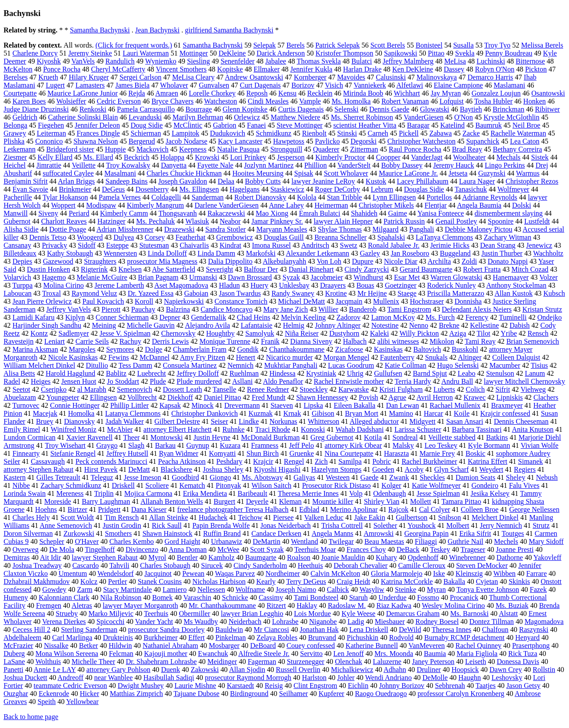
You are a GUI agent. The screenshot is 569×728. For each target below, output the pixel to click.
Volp (356, 493)
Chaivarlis (194, 245)
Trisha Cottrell (342, 525)
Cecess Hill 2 (31, 629)
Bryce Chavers (173, 101)
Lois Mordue (312, 613)
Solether (385, 525)
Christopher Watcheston (421, 141)
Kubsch (554, 293)
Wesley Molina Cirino (453, 605)
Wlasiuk (197, 221)
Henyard (527, 638)
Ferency (477, 317)
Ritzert (276, 605)
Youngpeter (63, 397)
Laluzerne (387, 662)
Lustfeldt (537, 221)
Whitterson (323, 421)
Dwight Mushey (141, 686)
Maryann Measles (282, 229)
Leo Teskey (441, 445)
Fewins (119, 357)
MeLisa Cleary (193, 77)
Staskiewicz (287, 189)
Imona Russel (272, 245)
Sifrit (503, 389)
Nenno (419, 325)
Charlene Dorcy (35, 53)
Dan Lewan (402, 405)
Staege (407, 293)
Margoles (82, 349)
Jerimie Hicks (450, 245)
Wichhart (407, 93)
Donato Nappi (508, 261)
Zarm (85, 589)
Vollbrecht (142, 397)
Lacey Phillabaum (423, 181)
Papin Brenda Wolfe (221, 525)
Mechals (509, 157)
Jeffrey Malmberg (408, 61)
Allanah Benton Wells (172, 501)
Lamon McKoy (393, 317)
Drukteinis (118, 638)
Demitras (17, 557)
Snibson (450, 517)
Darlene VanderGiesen (227, 205)
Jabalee (276, 61)
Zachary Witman (507, 237)
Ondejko (550, 317)
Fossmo (428, 597)
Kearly (266, 581)
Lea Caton (525, 141)
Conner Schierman (122, 317)
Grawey (15, 133)
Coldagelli (166, 197)
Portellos (439, 197)
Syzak (291, 277)
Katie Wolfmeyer (437, 485)
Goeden (383, 469)
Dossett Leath (182, 389)
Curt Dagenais (260, 85)
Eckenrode (54, 694)
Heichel (15, 165)
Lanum (535, 373)
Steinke (405, 589)
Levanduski (145, 117)
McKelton (18, 69)
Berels (295, 45)
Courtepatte (20, 93)
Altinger (470, 357)
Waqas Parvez (235, 573)
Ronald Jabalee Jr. (394, 245)
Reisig (274, 686)
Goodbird (185, 477)
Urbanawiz (226, 541)
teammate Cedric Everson (70, 686)
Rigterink (94, 269)
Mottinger (194, 53)
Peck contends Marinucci (112, 461)
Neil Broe (527, 125)
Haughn (470, 678)
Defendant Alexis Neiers (477, 309)
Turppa (23, 285)
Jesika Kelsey (490, 493)
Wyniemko (161, 61)
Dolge (154, 349)
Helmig (294, 325)
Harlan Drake (363, 69)
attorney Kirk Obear (353, 445)
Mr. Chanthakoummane (222, 605)
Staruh (358, 597)
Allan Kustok (513, 293)
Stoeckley (314, 389)
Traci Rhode (273, 429)
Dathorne (510, 557)
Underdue (392, 597)
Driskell (124, 485)
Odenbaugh (389, 493)
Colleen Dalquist (516, 357)
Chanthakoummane (297, 349)
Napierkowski (184, 301)
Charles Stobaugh (165, 565)
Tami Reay (480, 341)
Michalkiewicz (352, 670)
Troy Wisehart (65, 445)
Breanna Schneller (341, 237)
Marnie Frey (437, 453)
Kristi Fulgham (401, 389)
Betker (89, 646)
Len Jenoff (349, 654)
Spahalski (391, 237)
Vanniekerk (370, 85)
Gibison (323, 413)
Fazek (538, 589)
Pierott (111, 309)
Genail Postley (457, 221)
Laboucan (18, 293)
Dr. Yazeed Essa (150, 293)
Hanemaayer (511, 277)
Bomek (162, 597)
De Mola (62, 549)
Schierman (146, 133)
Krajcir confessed (505, 413)
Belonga (15, 125)
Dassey (454, 69)
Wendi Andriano (388, 678)
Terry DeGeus (306, 581)
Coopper (388, 157)
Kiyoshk (49, 61)
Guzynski (492, 173)
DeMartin (267, 541)
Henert (246, 357)
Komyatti (222, 453)
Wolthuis (48, 662)
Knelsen (130, 269)
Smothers (118, 533)
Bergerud (142, 141)
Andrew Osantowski (254, 77)
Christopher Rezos (532, 181)
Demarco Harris (491, 77)
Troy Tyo (497, 45)
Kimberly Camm (124, 213)
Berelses (16, 77)
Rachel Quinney (479, 646)
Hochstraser (427, 301)
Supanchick (483, 141)
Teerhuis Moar (315, 549)
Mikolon (442, 341)
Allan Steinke (168, 517)
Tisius (539, 365)
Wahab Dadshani (360, 429)
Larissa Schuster (418, 429)
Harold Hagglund (71, 373)
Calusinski (391, 77)
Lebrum (382, 189)
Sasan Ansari (465, 421)
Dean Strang (498, 245)
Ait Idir (51, 557)
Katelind (452, 125)
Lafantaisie (256, 325)
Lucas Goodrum (351, 365)
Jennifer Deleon (97, 125)
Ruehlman (244, 373)
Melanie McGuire (102, 277)
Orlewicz (247, 117)
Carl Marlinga (72, 638)
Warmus (528, 173)
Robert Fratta (482, 269)
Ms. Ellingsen (199, 189)
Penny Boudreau (509, 53)
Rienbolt (314, 133)
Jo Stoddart (123, 381)
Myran (436, 589)
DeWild (410, 629)
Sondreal (405, 437)
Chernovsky (178, 333)
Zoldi (469, 261)
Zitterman (364, 149)
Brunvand (322, 638)
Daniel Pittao (222, 397)
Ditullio (97, 365)
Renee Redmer (268, 389)
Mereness (70, 493)
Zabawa (441, 133)
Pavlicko (327, 141)
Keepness (193, 149)
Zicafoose (349, 349)
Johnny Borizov (402, 686)
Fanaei (257, 125)
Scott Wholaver (346, 173)
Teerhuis (156, 613)
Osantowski (548, 93)
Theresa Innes (451, 629)
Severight (219, 269)
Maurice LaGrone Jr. (408, 173)
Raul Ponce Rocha (415, 149)
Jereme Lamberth (119, 285)
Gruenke (302, 453)
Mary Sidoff (546, 541)
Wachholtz (548, 253)
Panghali (421, 229)
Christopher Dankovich (204, 413)
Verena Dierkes (64, 621)
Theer (131, 437)
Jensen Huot (79, 381)
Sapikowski (401, 53)
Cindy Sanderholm (260, 565)
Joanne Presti (515, 549)
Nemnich (241, 365)
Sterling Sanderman (89, 629)
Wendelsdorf (115, 573)
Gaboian (196, 293)
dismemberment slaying (509, 213)
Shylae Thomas (340, 229)
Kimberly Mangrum (155, 205)
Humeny (16, 597)
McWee (228, 549)
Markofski (261, 253)
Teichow (250, 517)
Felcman (121, 654)
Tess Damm (136, 365)
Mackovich (152, 149)
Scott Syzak (267, 549)
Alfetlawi (409, 85)
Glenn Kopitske (245, 109)
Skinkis (519, 581)
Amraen (167, 93)
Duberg (14, 654)
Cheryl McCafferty (118, 69)
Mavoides (351, 77)
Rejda (137, 93)
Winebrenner (467, 557)
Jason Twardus (240, 293)
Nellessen (211, 589)
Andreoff (70, 678)
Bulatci (362, 61)
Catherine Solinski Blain (83, 117)
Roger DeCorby (337, 189)
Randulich (120, 61)
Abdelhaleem (22, 638)
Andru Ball (457, 381)
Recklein (320, 93)
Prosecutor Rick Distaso (336, 485)
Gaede (370, 477)
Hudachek (213, 517)
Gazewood (58, 261)
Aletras (82, 605)
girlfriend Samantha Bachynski (229, 30)
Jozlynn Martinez (269, 165)
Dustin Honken (48, 269)
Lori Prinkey (248, 157)
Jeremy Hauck (453, 165)
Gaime (398, 213)
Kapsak (170, 405)
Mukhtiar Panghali (291, 365)
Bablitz (116, 373)
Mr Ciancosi (272, 629)
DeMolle (435, 678)
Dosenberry (152, 189)
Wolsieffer (71, 101)
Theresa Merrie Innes (308, 493)
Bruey (45, 421)
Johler (346, 678)
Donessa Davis (518, 662)
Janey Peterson (433, 662)
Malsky (403, 445)
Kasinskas (388, 349)
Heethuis (311, 565)
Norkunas (283, 421)
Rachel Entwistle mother (349, 381)
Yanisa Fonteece (441, 213)
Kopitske (230, 69)
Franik (270, 341)
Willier (328, 309)
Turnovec (26, 405)
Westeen (338, 477)
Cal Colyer (435, 509)
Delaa (226, 181)
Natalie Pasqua (238, 149)
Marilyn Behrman (198, 117)
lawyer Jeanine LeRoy (323, 181)
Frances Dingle (98, 133)
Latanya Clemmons (133, 413)
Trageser (473, 549)
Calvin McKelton (336, 573)
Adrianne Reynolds (490, 197)
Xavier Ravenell (89, 437)
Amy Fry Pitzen (203, 357)
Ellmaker (266, 69)
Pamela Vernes (120, 197)
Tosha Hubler (493, 101)
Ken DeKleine (413, 69)
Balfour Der (261, 269)
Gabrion (224, 125)
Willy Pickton (419, 333)
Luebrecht (151, 373)
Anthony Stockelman (517, 285)
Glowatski (435, 109)
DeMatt (139, 469)
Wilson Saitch (272, 485)
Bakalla (455, 581)
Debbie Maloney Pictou (478, 229)
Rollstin (544, 670)
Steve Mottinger (300, 125)
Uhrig (355, 373)
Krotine (336, 293)
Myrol (157, 557)
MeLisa (455, 61)
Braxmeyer (507, 405)
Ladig (356, 621)
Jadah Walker (124, 421)
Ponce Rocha (62, 69)
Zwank (399, 477)
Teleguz (102, 477)
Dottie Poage (68, 229)
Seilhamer (294, 694)
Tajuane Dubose (196, 694)
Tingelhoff (100, 549)
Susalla (463, 45)
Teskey (440, 549)
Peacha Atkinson (182, 461)
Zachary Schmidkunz (71, 485)
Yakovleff (547, 557)
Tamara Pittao (461, 501)
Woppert (63, 205)
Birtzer (77, 509)
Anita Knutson (533, 429)
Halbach (355, 341)
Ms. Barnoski (469, 613)
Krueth (48, 77)
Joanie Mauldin (343, 557)
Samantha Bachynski (100, 30)
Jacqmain (349, 301)
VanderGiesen (424, 117)
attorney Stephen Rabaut (38, 469)
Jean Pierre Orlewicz (42, 301)
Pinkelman (230, 638)
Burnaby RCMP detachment (464, 638)
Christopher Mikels (386, 205)
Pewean (193, 573)
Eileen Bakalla (355, 405)
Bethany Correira (518, 149)
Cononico (49, 141)
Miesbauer (390, 621)
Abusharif (18, 173)
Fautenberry (397, 357)
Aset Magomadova (181, 285)
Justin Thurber (502, 253)
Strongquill (286, 149)
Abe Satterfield (174, 269)
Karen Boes (29, 101)
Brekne (449, 325)
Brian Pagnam (158, 277)
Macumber (505, 365)
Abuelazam (20, 397)
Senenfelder (237, 61)
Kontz (39, 333)
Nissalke (56, 646)
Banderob (363, 309)
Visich (334, 85)
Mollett (421, 501)
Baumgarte (260, 557)
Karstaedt (240, 686)
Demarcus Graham (413, 613)
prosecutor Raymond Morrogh (248, 678)
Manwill (16, 213)
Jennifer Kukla (311, 69)
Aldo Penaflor (283, 381)
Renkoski (93, 109)
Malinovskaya (437, 77)
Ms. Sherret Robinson (362, 117)
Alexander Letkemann (318, 253)
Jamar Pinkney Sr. (277, 221)
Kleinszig (469, 573)
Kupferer (332, 694)
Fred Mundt (268, 397)
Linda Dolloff (167, 253)
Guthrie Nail (465, 541)
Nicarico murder (289, 357)
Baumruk (489, 125)
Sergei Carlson (140, 77)
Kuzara (230, 445)
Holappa (172, 157)
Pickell (409, 133)
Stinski (347, 133)
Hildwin (120, 646)
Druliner (429, 670)
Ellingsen (103, 397)
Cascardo (86, 565)
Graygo (107, 445)
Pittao (436, 53)
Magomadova (544, 621)
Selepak (265, 45)
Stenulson (500, 373)
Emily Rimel (22, 429)
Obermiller (195, 613)
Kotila (373, 437)
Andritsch (315, 245)
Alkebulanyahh (284, 261)
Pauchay (143, 309)
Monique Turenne (225, 341)
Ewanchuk (213, 654)
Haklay (307, 605)
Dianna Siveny (311, 341)
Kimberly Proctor (340, 157)
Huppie (115, 149)
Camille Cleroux (422, 565)
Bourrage (199, 109)
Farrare (537, 573)
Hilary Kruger (89, 77)
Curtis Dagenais (301, 109)
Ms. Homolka (351, 101)
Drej (542, 165)
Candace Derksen (276, 533)
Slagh (136, 445)
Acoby (414, 469)
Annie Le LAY (55, 670)
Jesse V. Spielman (125, 333)
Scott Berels (388, 45)
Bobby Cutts (263, 181)
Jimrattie (49, 165)
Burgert (225, 501)
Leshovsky (507, 678)
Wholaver (174, 85)
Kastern (15, 477)
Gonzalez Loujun (496, 93)
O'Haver (87, 541)
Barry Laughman (106, 501)
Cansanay (17, 245)
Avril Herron (435, 397)
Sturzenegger (305, 662)
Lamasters (90, 85)
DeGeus (113, 189)
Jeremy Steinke (90, 53)
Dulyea (124, 237)
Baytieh (471, 109)
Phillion (315, 165)
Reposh (257, 93)
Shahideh (364, 213)
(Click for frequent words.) (134, 45)
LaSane (14, 662)
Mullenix (386, 301)
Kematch (192, 485)
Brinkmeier (75, 189)
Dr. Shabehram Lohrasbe (161, 662)
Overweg (26, 549)
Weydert (491, 469)
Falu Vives (524, 485)
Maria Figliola (477, 654)
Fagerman (262, 662)
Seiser (219, 421)
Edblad (309, 509)
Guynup (198, 445)
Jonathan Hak (319, 629)
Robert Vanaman (405, 101)
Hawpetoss (289, 141)
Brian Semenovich (533, 341)
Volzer (548, 277)
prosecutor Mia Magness (162, 261)
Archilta (439, 261)
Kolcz (89, 581)
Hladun (229, 285)
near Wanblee (114, 678)
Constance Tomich (241, 301)
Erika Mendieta (205, 493)
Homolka (81, 413)
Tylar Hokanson (65, 197)
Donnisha (468, 301)
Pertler (118, 581)
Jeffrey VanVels (68, 309)
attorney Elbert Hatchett (178, 429)
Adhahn (395, 670)
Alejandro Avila (207, 325)
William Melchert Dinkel (39, 365)
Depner (170, 317)
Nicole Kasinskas (73, 357)
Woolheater (469, 157)
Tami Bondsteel (316, 597)
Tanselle (224, 389)
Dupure (363, 261)
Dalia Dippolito (230, 261)
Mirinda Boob (363, 93)
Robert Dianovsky (260, 197)
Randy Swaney (293, 293)
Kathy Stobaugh (70, 253)
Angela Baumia (479, 205)
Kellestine (484, 325)
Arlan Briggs (76, 181)
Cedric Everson (119, 101)
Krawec (475, 397)
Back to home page (31, 717)
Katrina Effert (487, 461)
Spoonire (501, 221)
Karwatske (353, 389)
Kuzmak (260, 413)
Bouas (365, 285)
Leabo (467, 373)
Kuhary (386, 557)
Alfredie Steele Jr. (264, 654)
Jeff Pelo (301, 445)
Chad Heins (254, 317)
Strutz (541, 525)
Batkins (497, 437)
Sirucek (212, 565)
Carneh (378, 133)
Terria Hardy (413, 381)
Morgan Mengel (347, 357)
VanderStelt (354, 165)
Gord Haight (182, 541)
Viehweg (533, 389)
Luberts (444, 389)
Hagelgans (244, 189)
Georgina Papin (426, 533)
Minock (203, 405)
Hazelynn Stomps (336, 469)
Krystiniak (321, 373)
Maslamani (509, 85)
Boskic (475, 453)
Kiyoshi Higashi (277, 469)
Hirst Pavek (101, 469)
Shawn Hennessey (322, 397)
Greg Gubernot (332, 437)
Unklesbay (294, 285)
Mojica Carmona (148, 493)
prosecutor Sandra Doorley (166, 629)
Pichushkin (363, 638)
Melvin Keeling (303, 317)
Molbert (458, 525)
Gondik (248, 349)
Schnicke (235, 597)
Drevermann (242, 405)
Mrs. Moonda (394, 654)
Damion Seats (475, 477)
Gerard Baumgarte (426, 269)
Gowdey (54, 589)
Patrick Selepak (337, 45)
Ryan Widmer (178, 453)
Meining (104, 325)
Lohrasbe (285, 621)
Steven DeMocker (482, 565)
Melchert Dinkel (495, 517)
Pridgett (109, 509)
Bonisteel (429, 45)
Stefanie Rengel (73, 453)
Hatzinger (111, 221)
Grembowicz (234, 237)
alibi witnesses (398, 341)
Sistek (540, 157)
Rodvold (401, 638)
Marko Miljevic (111, 613)
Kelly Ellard (55, 157)
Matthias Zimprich (136, 694)
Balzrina (178, 309)
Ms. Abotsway (262, 477)
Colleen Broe (480, 509)
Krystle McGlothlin (512, 117)
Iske (439, 573)
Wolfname (250, 589)
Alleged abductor (374, 421)
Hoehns (46, 509)
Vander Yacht (154, 621)
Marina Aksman (35, 349)
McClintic (188, 125)
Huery (260, 285)
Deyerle (257, 501)
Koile (462, 413)
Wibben (505, 573)
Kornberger (310, 77)
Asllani (242, 381)
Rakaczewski (226, 213)
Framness (265, 445)
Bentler (187, 557)
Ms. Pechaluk (155, 221)
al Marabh (92, 389)
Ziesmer (15, 157)
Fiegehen (51, 125)
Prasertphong (531, 646)
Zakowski (205, 670)
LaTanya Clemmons (444, 237)
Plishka (14, 141)
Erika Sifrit (475, 533)
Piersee (283, 517)
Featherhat (191, 237)
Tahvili (119, 565)
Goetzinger (401, 285)
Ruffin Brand (222, 533)
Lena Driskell (369, 629)
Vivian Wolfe (539, 445)
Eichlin (358, 686)
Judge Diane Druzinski (36, 109)
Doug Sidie (147, 125)
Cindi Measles (268, 101)
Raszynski (534, 629)
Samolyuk (260, 333)
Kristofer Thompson (345, 53)
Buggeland (455, 253)
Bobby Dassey (402, 165)
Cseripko (54, 389)
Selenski (346, 109)
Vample (310, 101)
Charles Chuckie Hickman (184, 173)
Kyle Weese (358, 613)
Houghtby (220, 333)
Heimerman (332, 205)
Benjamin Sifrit (26, 181)
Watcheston (220, 101)
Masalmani (120, 173)
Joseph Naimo (296, 589)
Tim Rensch (122, 517)
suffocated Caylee (68, 173)
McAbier (120, 429)
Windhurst (368, 277)
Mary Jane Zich (285, 309)
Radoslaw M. (347, 605)
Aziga (457, 333)
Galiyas (304, 477)
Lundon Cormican (30, 437)
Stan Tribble (345, 197)
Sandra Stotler (226, 229)
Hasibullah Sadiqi (169, 678)
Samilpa (350, 461)
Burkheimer (160, 638)
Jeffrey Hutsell (127, 453)
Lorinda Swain (25, 493)
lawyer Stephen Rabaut (104, 557)
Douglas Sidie (424, 189)
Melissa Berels (542, 45)
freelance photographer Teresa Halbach (233, 509)
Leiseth (475, 662)
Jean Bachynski (157, 30)
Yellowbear (82, 702)
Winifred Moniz (74, 429)
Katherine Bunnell (372, 646)
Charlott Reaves (64, 221)
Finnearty (26, 453)
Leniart (55, 341)
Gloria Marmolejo (397, 573)
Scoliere (157, 485)
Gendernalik (209, 317)
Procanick (464, 597)
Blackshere (176, 469)
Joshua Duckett (25, 678)
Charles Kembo (132, 541)
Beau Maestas (384, 541)
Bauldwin (229, 629)
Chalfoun (495, 629)
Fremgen (49, 605)
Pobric (382, 461)
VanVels (83, 61)
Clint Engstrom (315, 686)
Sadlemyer (74, 333)
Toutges (513, 533)
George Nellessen (534, 509)
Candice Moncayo (226, 309)
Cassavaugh (48, 461)
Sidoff (87, 245)
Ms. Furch (440, 317)
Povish (369, 397)
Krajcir (263, 461)
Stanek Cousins (160, 581)
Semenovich (134, 389)
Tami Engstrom (409, 309)
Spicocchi (110, 621)
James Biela (133, 85)
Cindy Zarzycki (367, 269)
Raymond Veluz (94, 293)
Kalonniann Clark (64, 597)
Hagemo (54, 277)
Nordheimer (282, 573)
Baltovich (427, 349)
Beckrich (137, 157)
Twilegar (341, 541)
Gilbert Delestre (177, 421)
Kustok (376, 181)
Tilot (483, 333)
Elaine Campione (459, 85)
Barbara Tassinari (477, 429)
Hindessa (282, 373)
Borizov (303, 85)
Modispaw (101, 205)
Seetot (21, 389)
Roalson (299, 557)
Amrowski (379, 533)
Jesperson (291, 157)
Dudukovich (227, 133)
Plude (158, 381)
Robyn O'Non (495, 69)
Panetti (13, 670)
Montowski (166, 437)
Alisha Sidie (21, 229)
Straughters (100, 261)
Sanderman (208, 197)
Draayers (333, 285)
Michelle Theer (93, 662)
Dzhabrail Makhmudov (37, 581)
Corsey (154, 237)
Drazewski (179, 229)
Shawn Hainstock (167, 533)
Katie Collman (405, 365)
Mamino (401, 413)
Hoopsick (465, 670)
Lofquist (452, 101)
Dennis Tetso (48, 237)
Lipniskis (510, 397)
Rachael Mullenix (455, 405)
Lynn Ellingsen (394, 197)
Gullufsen (388, 373)
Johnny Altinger (338, 325)
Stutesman (154, 245)
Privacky (54, 245)
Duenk (170, 670)
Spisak (304, 173)
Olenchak (349, 662)
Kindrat (230, 245)
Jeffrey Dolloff (198, 373)
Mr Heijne (372, 293)
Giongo (220, 477)
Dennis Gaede (389, 109)
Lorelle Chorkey (212, 93)
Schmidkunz (273, 133)
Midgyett (423, 421)
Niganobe (323, 621)
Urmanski (203, 277)
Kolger (391, 485)
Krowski (207, 157)
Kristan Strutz (542, 309)
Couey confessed (311, 646)
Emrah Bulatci (320, 213)
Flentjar (436, 205)
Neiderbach (245, 621)
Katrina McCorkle (407, 581)
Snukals (436, 357)
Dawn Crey (506, 670)
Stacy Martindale (128, 589)
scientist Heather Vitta (365, 125)
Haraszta (397, 453)
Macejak (45, 413)
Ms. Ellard (98, 157)
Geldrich (25, 117)
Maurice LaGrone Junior (83, 93)
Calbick (338, 589)
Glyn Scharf (452, 469)
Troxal (52, 293)
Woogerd (90, 237)
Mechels (506, 541)
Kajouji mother (166, 654)
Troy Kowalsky (128, 165)
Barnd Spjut (430, 373)
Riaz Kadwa (394, 605)
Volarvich (17, 277)
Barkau (165, 445)
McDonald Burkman (270, 437)
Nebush (547, 477)
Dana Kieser (149, 509)
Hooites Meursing (258, 173)
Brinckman (508, 109)
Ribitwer (547, 109)
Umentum (73, 573)
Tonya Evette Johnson (488, 589)
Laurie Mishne (195, 686)
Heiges (40, 381)
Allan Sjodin (247, 670)
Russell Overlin (298, 670)
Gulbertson (411, 517)
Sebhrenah (450, 686)
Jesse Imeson (142, 477)
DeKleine (232, 53)
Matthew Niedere (296, 117)
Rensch (538, 333)
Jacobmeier (327, 277)
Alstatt (508, 613)
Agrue (397, 397)
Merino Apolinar (354, 509)
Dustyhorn (345, 333)
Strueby (67, 613)
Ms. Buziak (512, 605)
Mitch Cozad (530, 269)
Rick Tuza (523, 654)
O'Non (464, 117)
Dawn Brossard (250, 277)
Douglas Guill (284, 237)
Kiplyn (75, 317)
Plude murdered (199, 381)
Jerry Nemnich (501, 525)
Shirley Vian (381, 501)
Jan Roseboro (410, 253)
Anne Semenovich (66, 525)
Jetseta (458, 173)
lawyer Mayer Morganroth (140, 605)
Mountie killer (333, 501)
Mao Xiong (272, 213)
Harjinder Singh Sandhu (47, 325)
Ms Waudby (201, 621)
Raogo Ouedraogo (381, 694)
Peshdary (230, 461)
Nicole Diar (401, 261)
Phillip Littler (130, 405)
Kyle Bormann (489, 445)
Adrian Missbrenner (125, 229)
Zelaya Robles (277, 638)
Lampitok (185, 133)
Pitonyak (228, 485)
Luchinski (491, 61)
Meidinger (222, 662)
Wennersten (120, 253)
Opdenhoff (423, 557)
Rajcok (398, 509)
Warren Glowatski (456, 277)
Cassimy (271, 597)
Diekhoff (180, 397)
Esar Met (407, 277)
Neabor (230, 221)
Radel (12, 381)
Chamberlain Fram (200, 349)
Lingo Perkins (505, 165)
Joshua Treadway (37, 565)
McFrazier (18, 646)
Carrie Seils (92, 341)
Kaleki (379, 333)
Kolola (307, 197)
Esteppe (118, 245)
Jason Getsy (523, 686)
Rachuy (130, 341)
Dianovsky (79, 421)
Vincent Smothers (181, 69)
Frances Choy (366, 549)
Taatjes (486, 686)
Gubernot (17, 221)
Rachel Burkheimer (429, 461)
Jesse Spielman (438, 493)
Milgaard (386, 229)
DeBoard (263, 646)
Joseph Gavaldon (183, 181)
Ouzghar (16, 694)
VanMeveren (427, 646)
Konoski (313, 429)
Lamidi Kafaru (34, 317)
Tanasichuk (471, 189)
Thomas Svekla (319, 61)
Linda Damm (216, 253)
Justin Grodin (122, 525)
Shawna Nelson (96, 141)
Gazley (370, 253)
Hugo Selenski (458, 365)
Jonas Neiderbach (286, 525)
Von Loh (329, 261)
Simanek (530, 461)
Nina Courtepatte (349, 453)
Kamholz (222, 557)
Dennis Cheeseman (521, 421)
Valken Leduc (324, 517)
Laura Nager (477, 181)
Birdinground (249, 694)
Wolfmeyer (513, 189)
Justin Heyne (212, 437)
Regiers (525, 469)
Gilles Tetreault (58, 477)
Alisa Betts (19, 373)
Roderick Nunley (452, 285)
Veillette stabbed (452, 437)
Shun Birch (262, 453)
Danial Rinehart (311, 269)
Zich (321, 461)
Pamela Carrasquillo (146, 109)
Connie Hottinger (75, 405)
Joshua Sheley (223, 469)
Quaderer (326, 149)
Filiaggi (426, 541)
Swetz (349, 245)
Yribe (509, 333)
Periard (79, 213)
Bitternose (530, 61)
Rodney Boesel (437, 621)
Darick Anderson (281, 53)
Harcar (433, 413)
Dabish (519, 325)
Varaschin (197, 597)
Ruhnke (233, 429)
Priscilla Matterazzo (456, 293)
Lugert (55, 85)
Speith (46, 702)
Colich (475, 389)
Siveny (48, 213)
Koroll (144, 301)
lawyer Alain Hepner (343, 221)
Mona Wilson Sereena (67, 654)
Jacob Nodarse (187, 141)
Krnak (292, 413)
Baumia (435, 654)
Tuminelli (513, 317)
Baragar (419, 125)
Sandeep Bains (126, 181)
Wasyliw (372, 589)
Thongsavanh (178, 213)
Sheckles (432, 477)
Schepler (52, 541)
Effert (196, 638)
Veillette (83, 165)
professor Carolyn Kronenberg (461, 694)
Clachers (546, 397)
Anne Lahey (287, 205)
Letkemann (20, 149)
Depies (22, 261)
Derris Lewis (170, 341)
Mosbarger (224, 646)
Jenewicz (539, 245)
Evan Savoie (30, 189)
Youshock (422, 525)
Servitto (311, 654)
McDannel (155, 357)
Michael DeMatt (302, 301)
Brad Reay (467, 149)
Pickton (536, 69)
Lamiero (175, 589)
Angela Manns (333, 533)
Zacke (471, 133)
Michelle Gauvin (151, 325)
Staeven (282, 405)
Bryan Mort (362, 413)
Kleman (291, 501)
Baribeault (253, 493)
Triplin (104, 493)
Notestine (385, 325)
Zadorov (349, 317)
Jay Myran (446, 93)
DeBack (408, 549)
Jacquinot (158, 573)
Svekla (465, 53)
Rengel (294, 461)
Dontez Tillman (492, 621)
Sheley (516, 477)
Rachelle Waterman (518, 133)
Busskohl (465, 349)
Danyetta (174, 165)
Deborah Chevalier (361, 565)
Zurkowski (79, 533)
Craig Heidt (354, 581)
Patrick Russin (404, 221)
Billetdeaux (20, 253)
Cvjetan (487, 581)
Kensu (287, 93)
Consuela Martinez (190, 365)
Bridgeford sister (70, 149)
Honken (535, 101)
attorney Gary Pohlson (118, 670)
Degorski (363, 141)
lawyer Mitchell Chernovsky (524, 381)
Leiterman (52, 133)
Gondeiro (485, 485)
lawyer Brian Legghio (252, 613)
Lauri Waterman (146, 53)
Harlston (314, 678)
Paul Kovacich (103, 301)
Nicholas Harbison (219, 581)
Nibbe (21, 485)
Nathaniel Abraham (170, 646)
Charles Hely (31, 517)
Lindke (249, 421)
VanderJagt (427, 157)
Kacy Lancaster (240, 141)
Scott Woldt (77, 517)
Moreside (58, 501)
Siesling (199, 61)
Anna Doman (188, 549)
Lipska (313, 405)
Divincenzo (142, 549)
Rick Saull (167, 525)
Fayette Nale (215, 165)
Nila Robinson (121, 597)
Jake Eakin (370, 517)
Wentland (305, 541)
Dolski (522, 205)
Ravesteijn (19, 341)
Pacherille (18, 197)
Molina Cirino (63, 285)
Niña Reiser (302, 333)
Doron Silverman (28, 533)
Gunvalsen (214, 85)
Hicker (90, 694)
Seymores (120, 349)
